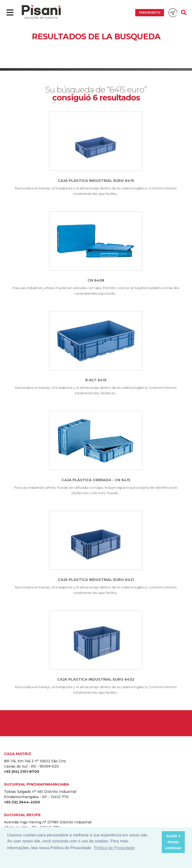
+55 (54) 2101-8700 (22, 772)
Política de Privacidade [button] (114, 848)
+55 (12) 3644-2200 (22, 802)
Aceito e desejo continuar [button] (173, 842)
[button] (156, 842)
